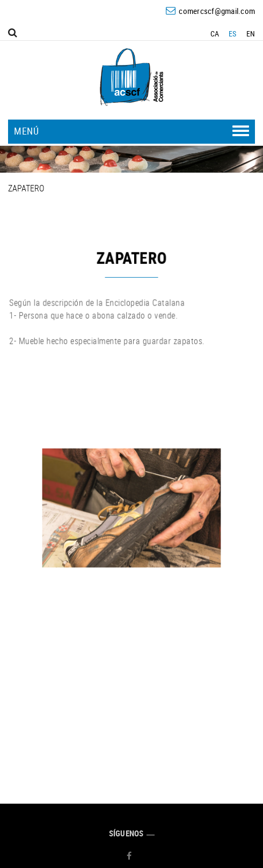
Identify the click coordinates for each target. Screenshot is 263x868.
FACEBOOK (130, 856)
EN (251, 34)
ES (233, 34)
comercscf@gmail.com (217, 11)
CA (215, 34)
